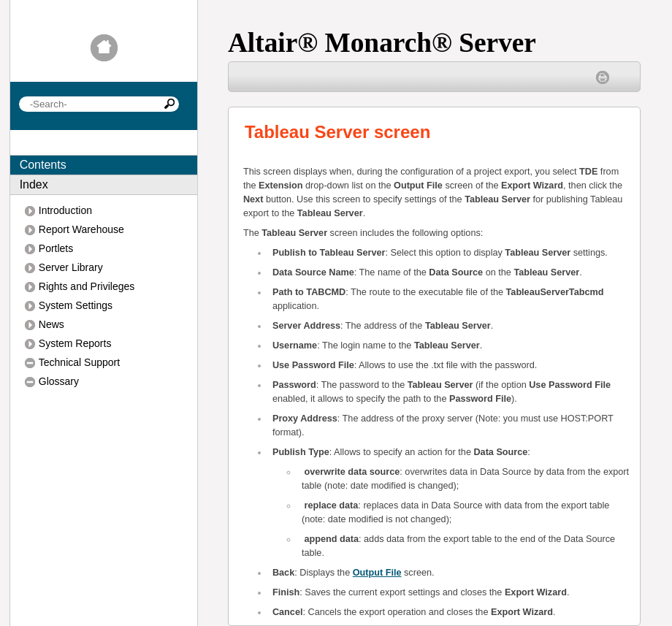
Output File (377, 573)
